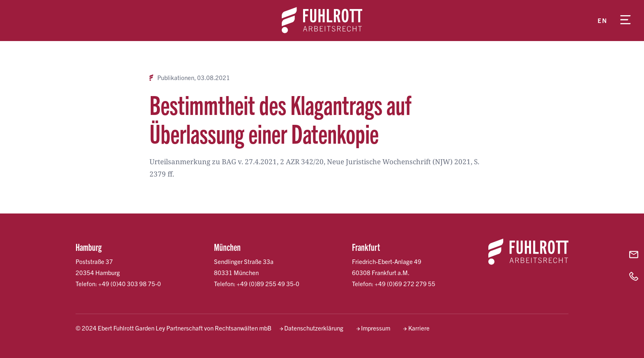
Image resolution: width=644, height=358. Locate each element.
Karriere (419, 328)
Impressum (376, 328)
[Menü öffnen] (626, 21)
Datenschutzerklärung (314, 328)
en (602, 20)
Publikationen (176, 78)
